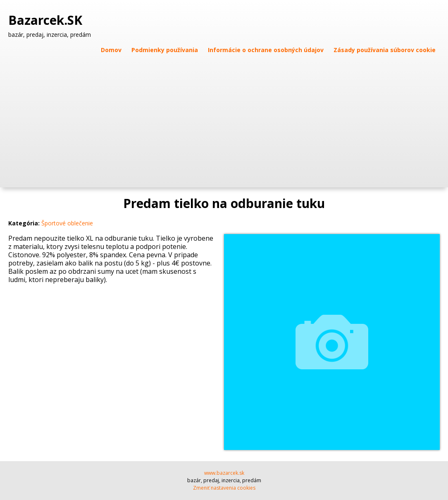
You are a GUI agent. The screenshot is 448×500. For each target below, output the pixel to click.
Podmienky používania (165, 50)
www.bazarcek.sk (224, 473)
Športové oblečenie (67, 223)
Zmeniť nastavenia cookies (224, 488)
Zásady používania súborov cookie (385, 50)
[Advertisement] (224, 117)
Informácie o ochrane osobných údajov (266, 50)
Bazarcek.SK (47, 20)
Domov (111, 50)
